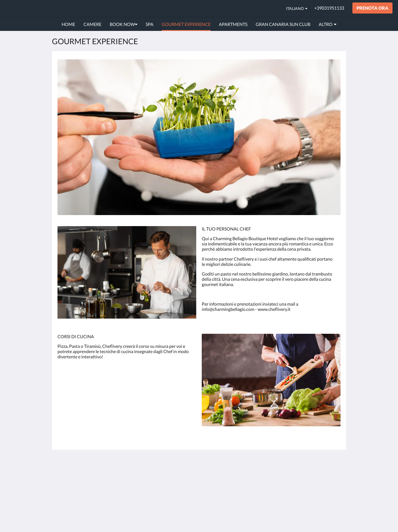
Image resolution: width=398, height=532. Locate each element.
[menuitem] (68, 24)
